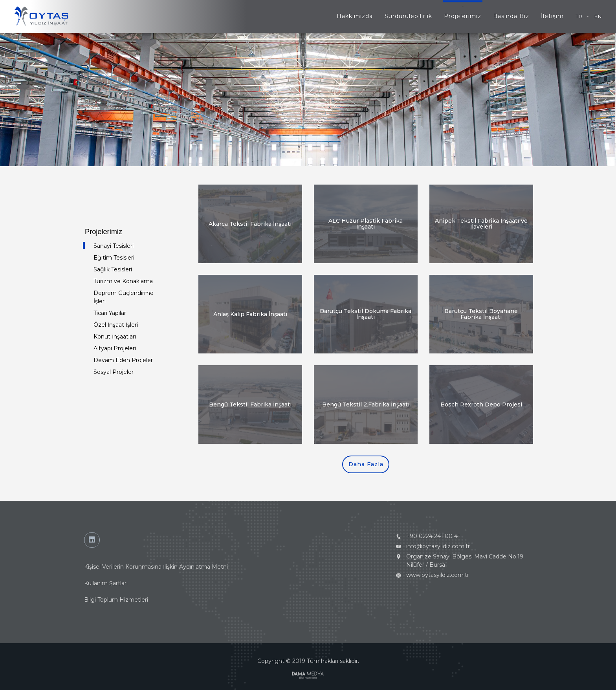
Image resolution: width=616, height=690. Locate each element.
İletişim (552, 16)
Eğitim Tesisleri (114, 258)
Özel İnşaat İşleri (116, 325)
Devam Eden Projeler (123, 360)
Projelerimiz (463, 16)
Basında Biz (511, 16)
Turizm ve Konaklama (123, 281)
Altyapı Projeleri (115, 348)
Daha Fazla (366, 464)
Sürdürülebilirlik (408, 16)
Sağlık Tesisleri (113, 269)
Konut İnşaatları (115, 337)
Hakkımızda (355, 16)
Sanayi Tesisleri (114, 246)
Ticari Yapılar (110, 313)
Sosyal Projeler (114, 372)
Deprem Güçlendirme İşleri (124, 297)
